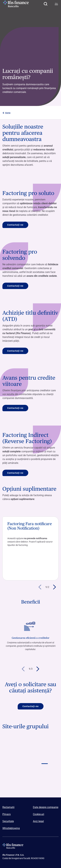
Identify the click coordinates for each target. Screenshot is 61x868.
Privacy (7, 814)
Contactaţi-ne (15, 225)
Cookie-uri (39, 814)
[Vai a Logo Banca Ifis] (16, 743)
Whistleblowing (11, 828)
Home (6, 113)
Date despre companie (46, 807)
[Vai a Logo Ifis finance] (45, 758)
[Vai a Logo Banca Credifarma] (45, 743)
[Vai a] (16, 772)
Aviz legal (38, 821)
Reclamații (8, 807)
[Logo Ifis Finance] (16, 4)
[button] (45, 4)
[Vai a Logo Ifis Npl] (16, 758)
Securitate (8, 821)
